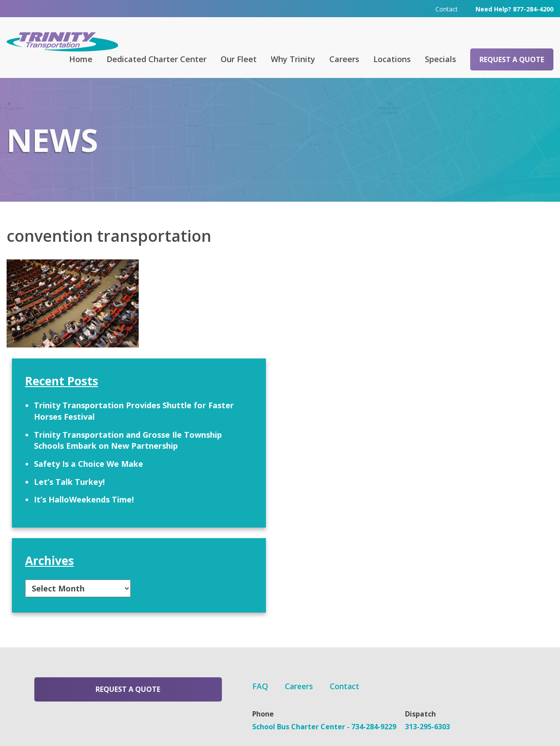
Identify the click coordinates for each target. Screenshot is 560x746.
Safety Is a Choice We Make (454, 352)
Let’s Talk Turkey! (435, 370)
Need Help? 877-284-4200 (514, 9)
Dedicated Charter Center (157, 59)
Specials (440, 59)
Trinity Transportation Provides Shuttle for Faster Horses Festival (467, 288)
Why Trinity (293, 59)
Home (81, 59)
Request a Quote (512, 59)
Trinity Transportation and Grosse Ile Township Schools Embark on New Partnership (468, 323)
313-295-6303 (195, 643)
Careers (344, 59)
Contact (447, 9)
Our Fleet (239, 59)
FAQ (180, 578)
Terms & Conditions (391, 727)
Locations (392, 59)
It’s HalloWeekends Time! (450, 388)
